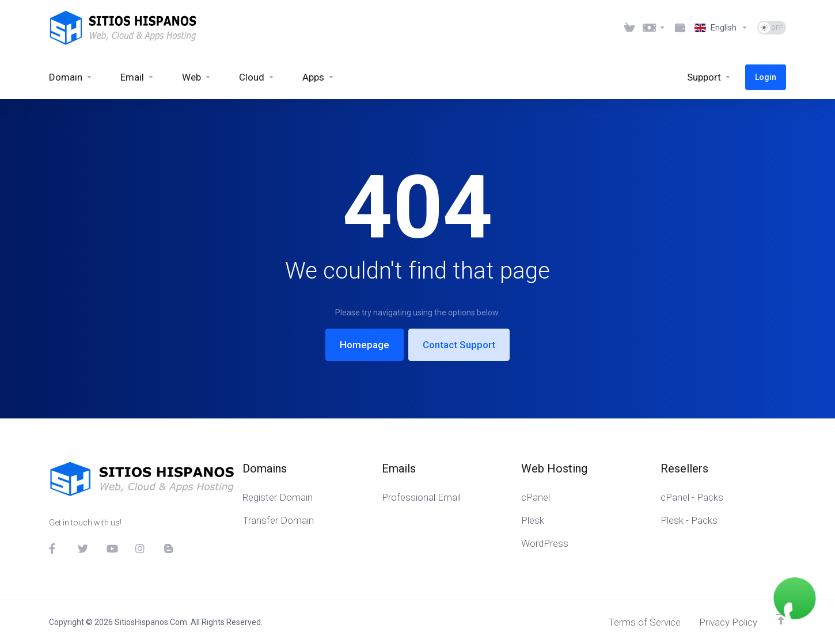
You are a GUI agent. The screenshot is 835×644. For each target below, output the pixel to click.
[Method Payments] (680, 28)
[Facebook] (54, 548)
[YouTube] (112, 548)
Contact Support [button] (459, 345)
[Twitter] (83, 548)
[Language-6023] (721, 28)
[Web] (197, 77)
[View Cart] (629, 28)
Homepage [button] (365, 345)
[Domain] (71, 77)
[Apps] (318, 77)
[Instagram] (141, 548)
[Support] (709, 77)
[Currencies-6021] (655, 28)
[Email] (137, 77)
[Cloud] (257, 77)
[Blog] (169, 548)
